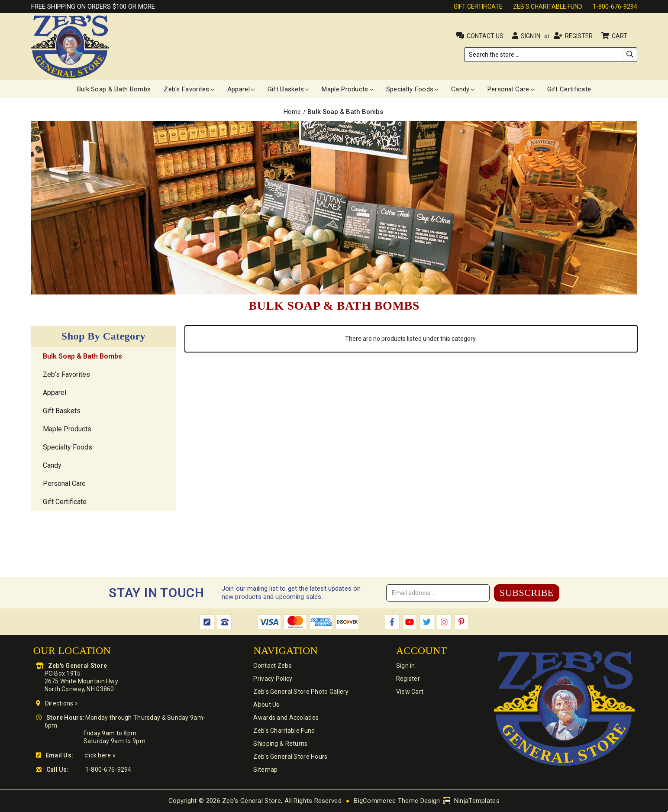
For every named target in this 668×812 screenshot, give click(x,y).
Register (579, 36)
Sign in (531, 36)
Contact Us (485, 36)
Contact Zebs (272, 666)
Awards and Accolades (286, 718)
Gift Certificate (478, 6)
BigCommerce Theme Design (397, 801)
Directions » (61, 703)
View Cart (410, 692)
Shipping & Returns (280, 744)
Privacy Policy (273, 679)
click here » (100, 755)
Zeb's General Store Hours (290, 757)
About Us (266, 705)
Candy (463, 89)
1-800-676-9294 (615, 6)
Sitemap (265, 770)
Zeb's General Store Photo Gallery (301, 692)
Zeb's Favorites (189, 89)
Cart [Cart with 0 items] (620, 36)
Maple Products (347, 89)
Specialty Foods (412, 89)
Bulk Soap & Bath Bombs (114, 89)
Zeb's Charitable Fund (548, 6)
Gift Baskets (288, 89)
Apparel (241, 89)
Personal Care (511, 89)
